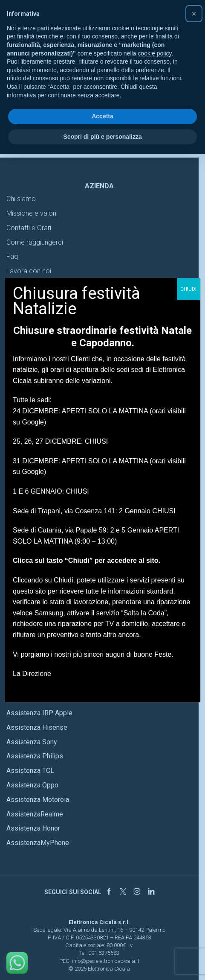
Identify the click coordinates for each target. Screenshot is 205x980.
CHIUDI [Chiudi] (188, 289)
